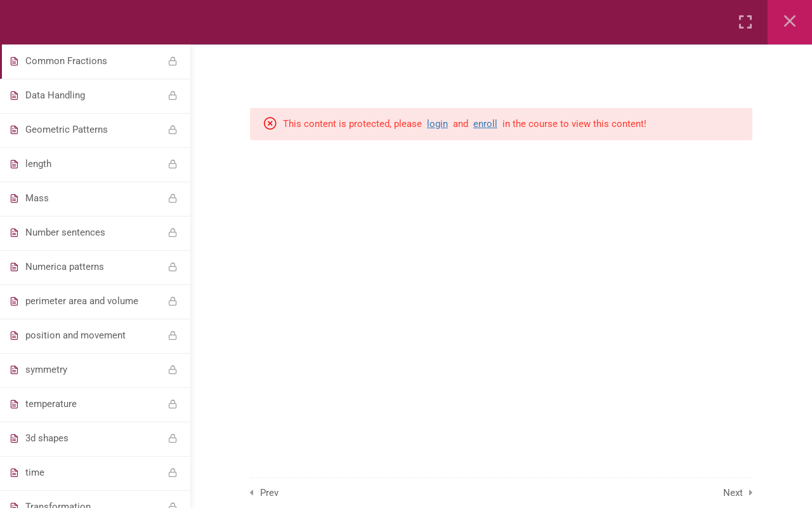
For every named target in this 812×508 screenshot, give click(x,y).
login (437, 124)
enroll (485, 124)
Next (733, 493)
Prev (269, 493)
